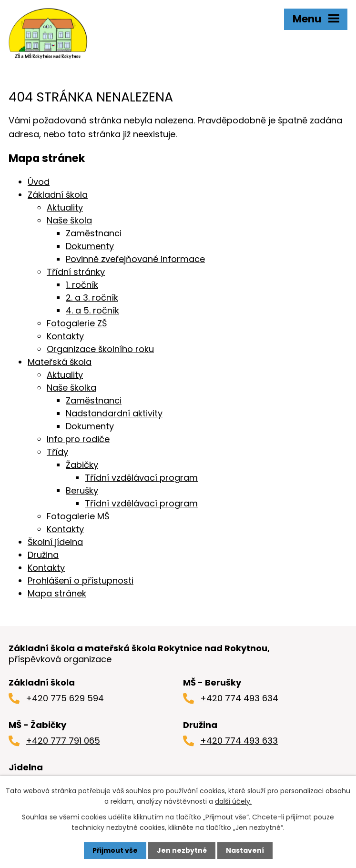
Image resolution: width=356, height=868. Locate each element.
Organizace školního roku (100, 349)
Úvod (39, 182)
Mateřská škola (60, 362)
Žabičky (82, 465)
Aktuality (65, 207)
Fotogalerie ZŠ (77, 323)
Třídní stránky (76, 272)
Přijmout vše (115, 850)
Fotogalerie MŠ (78, 516)
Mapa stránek (57, 593)
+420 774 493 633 (239, 741)
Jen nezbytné (182, 850)
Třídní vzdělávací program (141, 478)
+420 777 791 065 (63, 741)
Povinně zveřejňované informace (135, 259)
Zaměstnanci (94, 233)
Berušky (82, 490)
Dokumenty (90, 246)
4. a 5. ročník (92, 310)
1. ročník (82, 285)
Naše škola (69, 220)
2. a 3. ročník (92, 298)
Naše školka (71, 388)
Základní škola (58, 195)
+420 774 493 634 (239, 698)
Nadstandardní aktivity (114, 413)
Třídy (57, 452)
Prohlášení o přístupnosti (81, 580)
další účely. (233, 801)
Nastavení (245, 850)
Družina (43, 555)
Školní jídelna (55, 542)
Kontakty (65, 336)
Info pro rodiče (78, 439)
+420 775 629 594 (65, 698)
